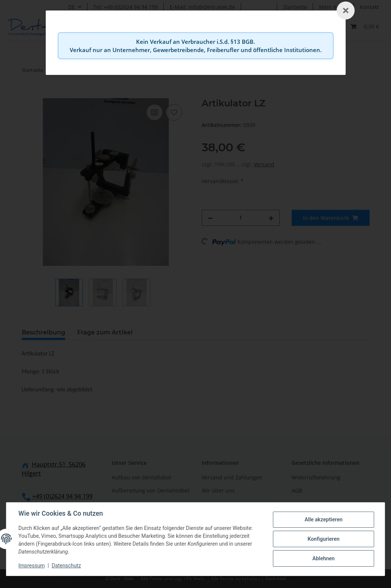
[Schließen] (346, 10)
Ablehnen (323, 558)
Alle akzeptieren (323, 519)
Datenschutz (66, 566)
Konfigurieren (323, 539)
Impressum (31, 566)
